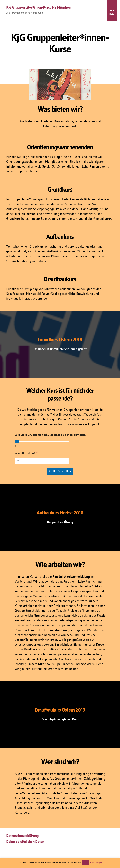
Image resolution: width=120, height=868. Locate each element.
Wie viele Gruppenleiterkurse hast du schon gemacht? (51, 435)
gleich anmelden (60, 471)
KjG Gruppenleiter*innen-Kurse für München (38, 8)
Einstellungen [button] (96, 863)
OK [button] (85, 863)
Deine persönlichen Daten (25, 842)
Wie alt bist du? (26, 454)
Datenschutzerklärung (22, 836)
